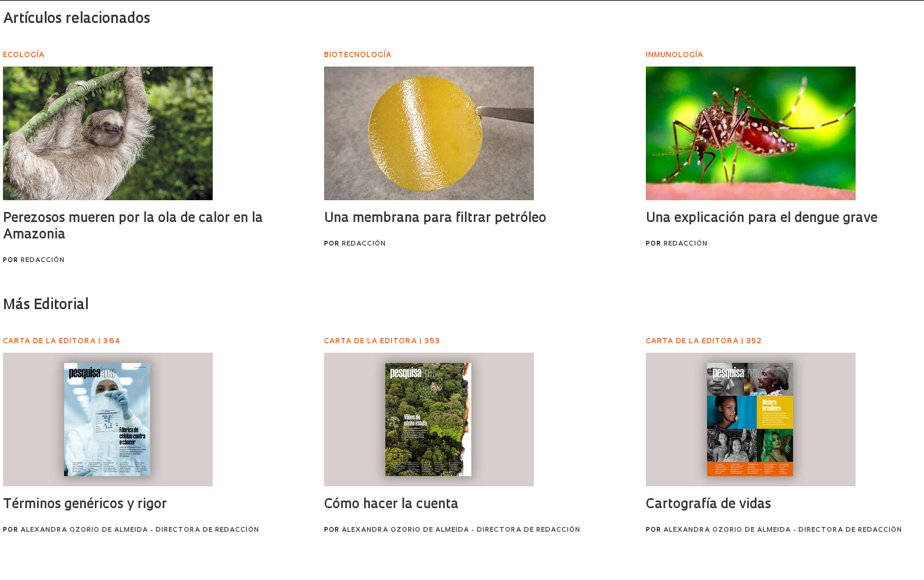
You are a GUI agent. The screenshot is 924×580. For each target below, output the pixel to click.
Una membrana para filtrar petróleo (435, 219)
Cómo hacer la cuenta (391, 505)
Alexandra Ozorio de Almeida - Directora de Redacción (140, 530)
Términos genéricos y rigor (85, 505)
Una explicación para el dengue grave (762, 219)
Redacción (43, 261)
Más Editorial (46, 306)
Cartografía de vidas (708, 505)
